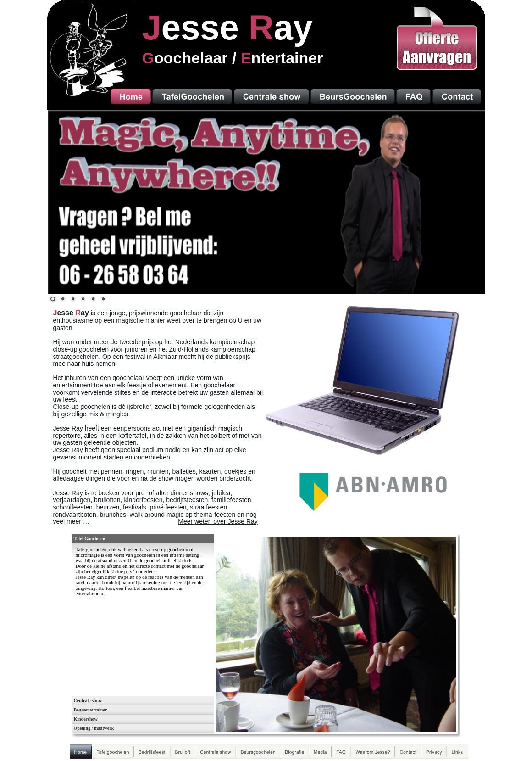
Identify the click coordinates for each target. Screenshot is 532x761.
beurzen (108, 507)
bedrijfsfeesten (187, 500)
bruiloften (107, 500)
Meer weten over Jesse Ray (218, 521)
